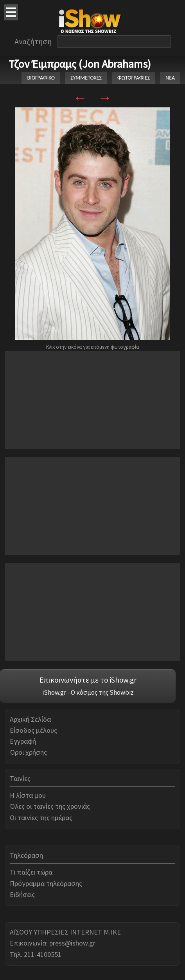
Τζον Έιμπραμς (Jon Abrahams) (80, 64)
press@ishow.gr (72, 943)
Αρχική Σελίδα (30, 719)
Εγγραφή (23, 741)
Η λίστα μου (28, 795)
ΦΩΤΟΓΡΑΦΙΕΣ (134, 78)
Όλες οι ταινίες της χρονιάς (50, 806)
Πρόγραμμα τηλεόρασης (46, 883)
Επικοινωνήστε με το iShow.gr (88, 680)
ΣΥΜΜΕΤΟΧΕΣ (86, 78)
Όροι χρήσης (28, 752)
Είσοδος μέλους (33, 730)
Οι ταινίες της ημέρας (41, 818)
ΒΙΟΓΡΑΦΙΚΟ (41, 78)
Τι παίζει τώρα (31, 872)
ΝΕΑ (170, 78)
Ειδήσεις (22, 894)
